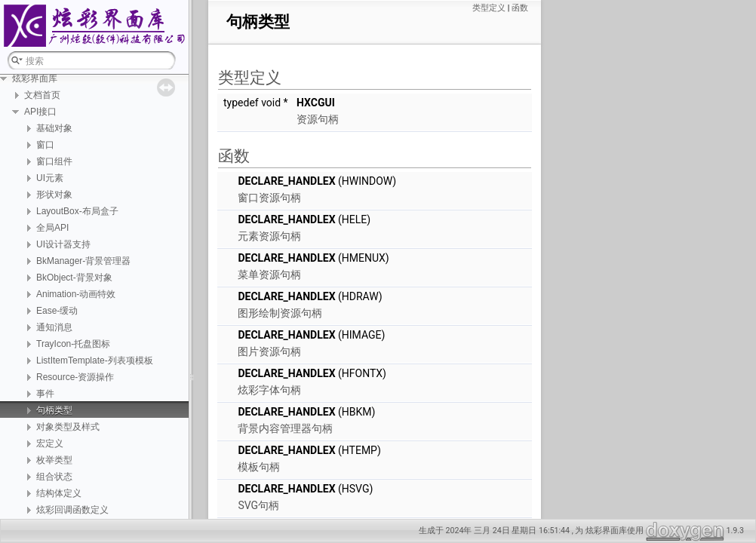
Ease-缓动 (57, 311)
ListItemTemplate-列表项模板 (95, 360)
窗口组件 (54, 161)
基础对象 (54, 128)
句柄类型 (54, 410)
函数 (520, 8)
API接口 (40, 112)
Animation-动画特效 (76, 294)
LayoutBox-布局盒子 (77, 211)
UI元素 (50, 178)
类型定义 (489, 8)
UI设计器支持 (63, 244)
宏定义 (50, 443)
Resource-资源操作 (75, 377)
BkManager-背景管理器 (83, 261)
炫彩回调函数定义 (72, 510)
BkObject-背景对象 (74, 278)
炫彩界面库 (35, 78)
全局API (52, 228)
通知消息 (54, 327)
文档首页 (42, 95)
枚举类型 (54, 460)
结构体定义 (59, 493)
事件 (45, 394)
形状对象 (54, 195)
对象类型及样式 (68, 427)
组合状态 (54, 477)
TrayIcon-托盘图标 (73, 344)
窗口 (45, 145)
